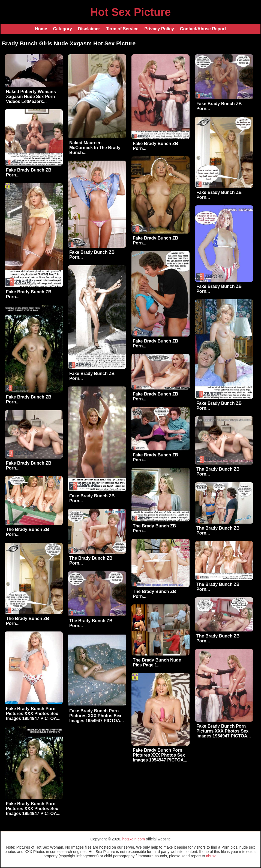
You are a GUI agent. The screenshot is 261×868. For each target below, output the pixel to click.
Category (63, 29)
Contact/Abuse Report (203, 29)
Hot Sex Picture (131, 12)
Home (41, 29)
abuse (211, 856)
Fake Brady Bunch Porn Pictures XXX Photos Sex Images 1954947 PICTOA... (33, 714)
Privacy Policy (159, 29)
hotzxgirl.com (133, 839)
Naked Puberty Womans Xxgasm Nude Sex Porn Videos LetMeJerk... (31, 97)
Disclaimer (89, 29)
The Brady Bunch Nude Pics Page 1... (157, 662)
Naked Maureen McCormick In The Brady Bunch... (95, 148)
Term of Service (122, 29)
